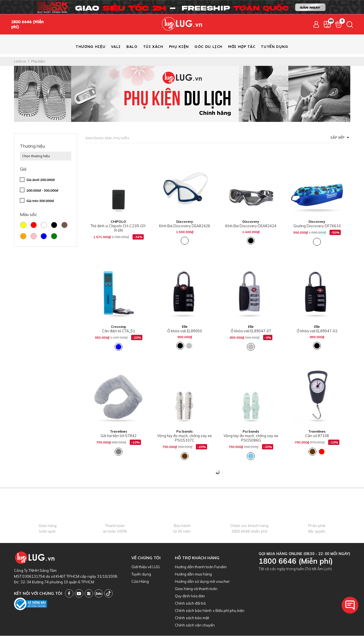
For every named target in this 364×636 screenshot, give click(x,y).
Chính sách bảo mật (192, 618)
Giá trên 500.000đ (40, 201)
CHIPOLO (118, 222)
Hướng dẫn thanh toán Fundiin (201, 567)
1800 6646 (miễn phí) (249, 531)
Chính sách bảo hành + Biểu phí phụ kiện (210, 611)
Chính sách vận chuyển (195, 625)
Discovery (185, 222)
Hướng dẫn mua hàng (193, 574)
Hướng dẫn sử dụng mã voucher (202, 582)
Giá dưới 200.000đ (41, 180)
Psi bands (185, 432)
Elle (185, 327)
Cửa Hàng (140, 582)
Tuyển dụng (141, 574)
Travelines (119, 432)
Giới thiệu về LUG (146, 567)
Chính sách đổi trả (190, 603)
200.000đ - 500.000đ (42, 191)
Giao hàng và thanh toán (196, 589)
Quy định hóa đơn (190, 596)
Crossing (118, 327)
